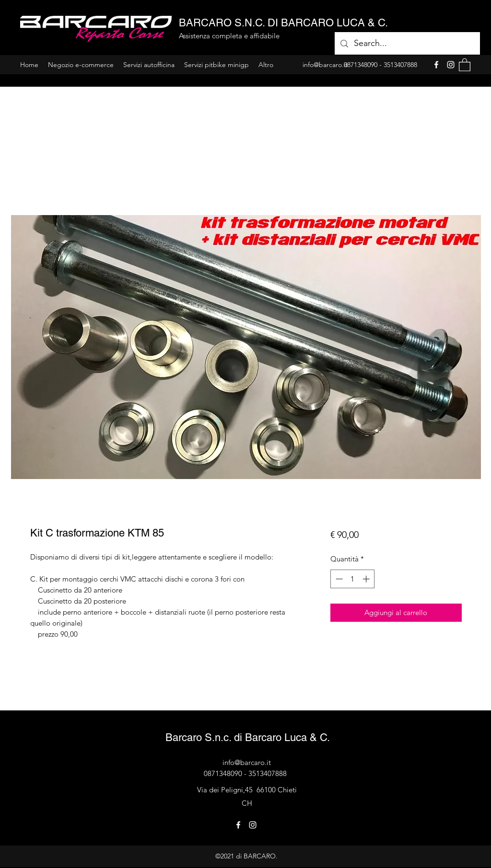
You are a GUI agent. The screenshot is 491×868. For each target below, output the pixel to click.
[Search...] (407, 44)
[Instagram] (451, 65)
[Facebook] (436, 65)
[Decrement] (338, 579)
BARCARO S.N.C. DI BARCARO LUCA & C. (283, 23)
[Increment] (367, 579)
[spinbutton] (353, 579)
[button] (465, 64)
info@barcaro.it (247, 762)
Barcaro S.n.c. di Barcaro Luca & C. (248, 737)
